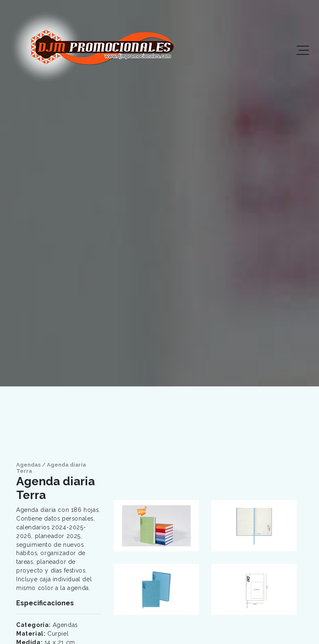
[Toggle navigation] (302, 50)
